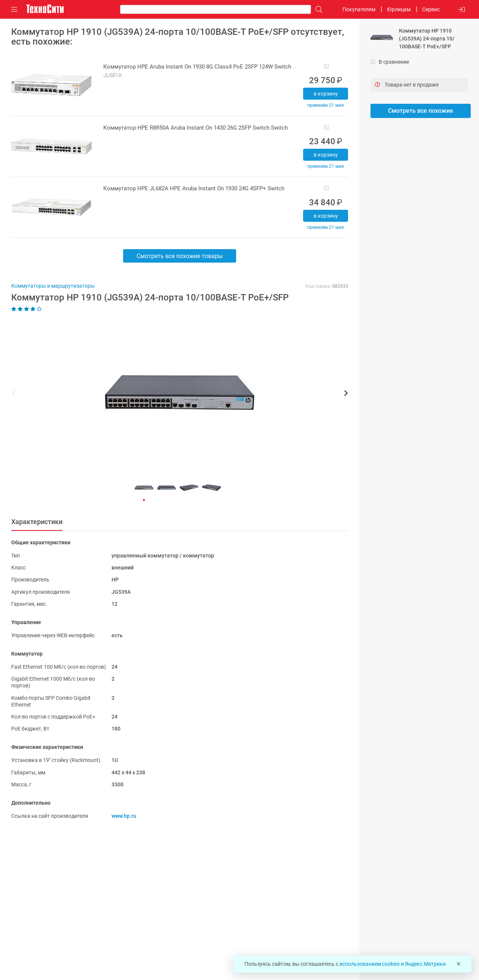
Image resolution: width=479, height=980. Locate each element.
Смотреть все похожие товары (180, 256)
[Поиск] (317, 10)
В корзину (326, 94)
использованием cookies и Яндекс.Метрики (393, 964)
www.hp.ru (124, 816)
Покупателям (359, 9)
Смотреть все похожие (421, 111)
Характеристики (37, 522)
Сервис (431, 9)
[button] (176, 394)
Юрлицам (399, 9)
